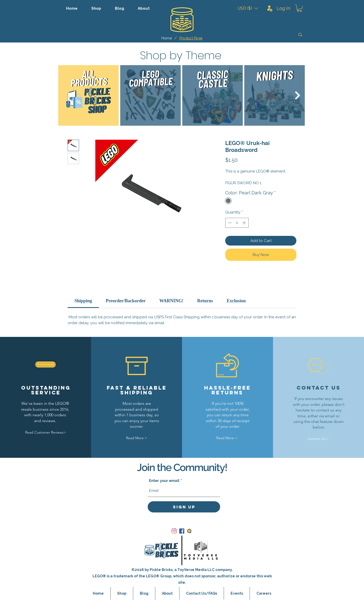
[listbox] (248, 8)
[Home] (167, 38)
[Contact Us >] (318, 439)
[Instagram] (174, 531)
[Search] (264, 35)
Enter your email (164, 481)
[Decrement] (229, 223)
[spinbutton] (237, 223)
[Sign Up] (184, 507)
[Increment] (245, 223)
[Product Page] (191, 38)
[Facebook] (182, 531)
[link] (83, 301)
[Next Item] (298, 95)
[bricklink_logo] (189, 531)
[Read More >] (136, 438)
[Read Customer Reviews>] (45, 432)
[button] (248, 8)
